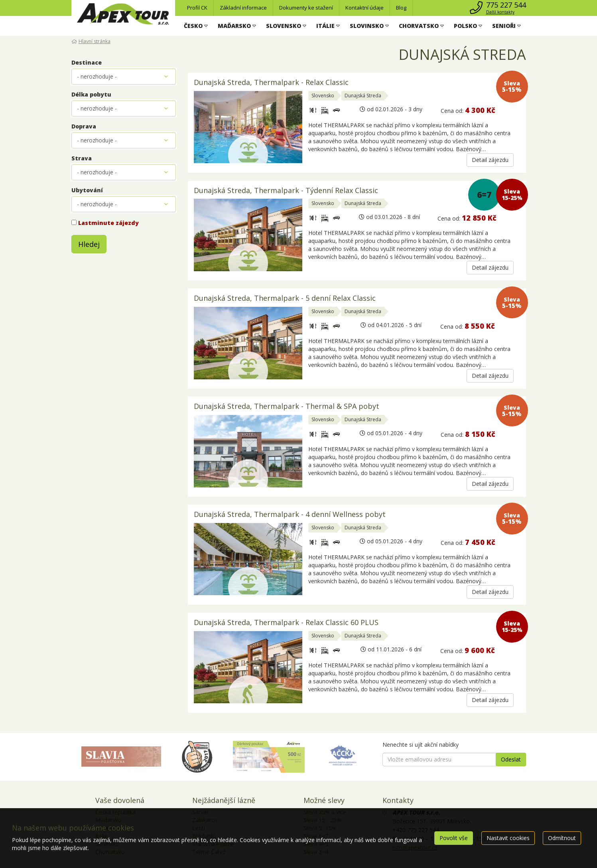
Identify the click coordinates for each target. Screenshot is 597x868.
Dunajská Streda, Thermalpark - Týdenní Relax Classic (286, 191)
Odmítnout (562, 838)
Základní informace (243, 8)
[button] (196, 26)
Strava (82, 158)
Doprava (84, 126)
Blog (401, 8)
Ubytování (87, 190)
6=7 (484, 195)
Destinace (87, 62)
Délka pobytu (91, 94)
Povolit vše (454, 838)
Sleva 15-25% (512, 194)
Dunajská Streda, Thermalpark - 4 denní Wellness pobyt (290, 515)
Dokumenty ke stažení (306, 8)
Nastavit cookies (508, 838)
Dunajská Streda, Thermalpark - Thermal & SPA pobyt (287, 407)
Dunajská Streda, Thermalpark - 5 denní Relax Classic (285, 299)
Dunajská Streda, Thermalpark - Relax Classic (271, 83)
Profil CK (197, 8)
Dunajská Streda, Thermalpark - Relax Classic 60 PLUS (286, 623)
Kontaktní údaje (365, 8)
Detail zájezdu (490, 160)
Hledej (89, 244)
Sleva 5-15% (512, 86)
